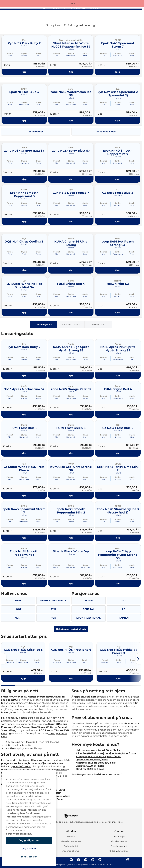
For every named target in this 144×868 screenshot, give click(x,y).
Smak (38, 53)
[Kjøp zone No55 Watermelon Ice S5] (71, 121)
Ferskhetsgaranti (119, 846)
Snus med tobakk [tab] (71, 324)
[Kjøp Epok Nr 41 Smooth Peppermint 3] (24, 221)
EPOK (18, 601)
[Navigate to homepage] (71, 815)
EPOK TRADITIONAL (88, 618)
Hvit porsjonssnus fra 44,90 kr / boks (98, 750)
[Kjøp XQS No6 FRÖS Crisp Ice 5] (23, 678)
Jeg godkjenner (29, 840)
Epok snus (7, 727)
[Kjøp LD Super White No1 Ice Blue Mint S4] (24, 313)
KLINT (18, 618)
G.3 (124, 601)
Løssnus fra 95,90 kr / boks (92, 760)
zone (52, 733)
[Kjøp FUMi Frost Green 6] (71, 453)
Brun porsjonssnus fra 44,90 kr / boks (98, 756)
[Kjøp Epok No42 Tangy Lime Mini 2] (118, 496)
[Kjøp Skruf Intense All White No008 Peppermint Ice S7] (71, 72)
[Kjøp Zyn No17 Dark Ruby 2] (24, 72)
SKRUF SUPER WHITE (53, 601)
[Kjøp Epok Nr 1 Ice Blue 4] (24, 121)
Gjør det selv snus (52, 763)
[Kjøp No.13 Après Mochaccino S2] (24, 414)
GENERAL (89, 609)
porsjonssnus (9, 763)
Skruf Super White (42, 727)
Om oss (119, 831)
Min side (71, 831)
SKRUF (89, 601)
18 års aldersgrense (119, 851)
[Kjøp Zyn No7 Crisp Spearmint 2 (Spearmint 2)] (118, 121)
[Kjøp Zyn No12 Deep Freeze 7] (71, 221)
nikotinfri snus (22, 766)
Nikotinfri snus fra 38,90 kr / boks (96, 763)
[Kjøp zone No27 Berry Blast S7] (71, 179)
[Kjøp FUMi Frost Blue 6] (24, 453)
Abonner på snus (71, 851)
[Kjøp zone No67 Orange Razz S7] (24, 179)
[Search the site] (119, 15)
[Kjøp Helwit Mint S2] (118, 313)
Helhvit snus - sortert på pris (71, 629)
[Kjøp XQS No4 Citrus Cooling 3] (24, 270)
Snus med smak (106, 132)
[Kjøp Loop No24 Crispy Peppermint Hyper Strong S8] (118, 583)
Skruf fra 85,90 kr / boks (90, 769)
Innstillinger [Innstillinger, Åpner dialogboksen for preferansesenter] (29, 857)
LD (124, 609)
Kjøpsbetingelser (119, 841)
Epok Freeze (22, 727)
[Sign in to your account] (125, 15)
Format (10, 53)
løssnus (23, 763)
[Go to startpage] (13, 15)
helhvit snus (59, 770)
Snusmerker (36, 132)
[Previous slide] (4, 659)
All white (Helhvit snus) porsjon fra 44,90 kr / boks (106, 753)
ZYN (53, 609)
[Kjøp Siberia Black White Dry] (71, 583)
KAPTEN (124, 618)
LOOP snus (46, 730)
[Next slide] (138, 659)
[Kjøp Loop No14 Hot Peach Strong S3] (118, 270)
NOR (53, 618)
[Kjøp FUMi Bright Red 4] (71, 313)
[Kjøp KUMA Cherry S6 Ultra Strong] (71, 270)
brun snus (34, 763)
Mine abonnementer (71, 841)
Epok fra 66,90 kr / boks (90, 766)
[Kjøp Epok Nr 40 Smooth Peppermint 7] (118, 179)
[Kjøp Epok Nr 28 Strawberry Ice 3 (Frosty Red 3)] (118, 538)
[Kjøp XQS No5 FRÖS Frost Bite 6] (71, 678)
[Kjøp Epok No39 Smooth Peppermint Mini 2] (71, 538)
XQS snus (61, 724)
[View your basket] (131, 15)
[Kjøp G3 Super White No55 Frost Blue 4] (24, 496)
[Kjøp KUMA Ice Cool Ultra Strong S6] (71, 496)
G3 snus (58, 730)
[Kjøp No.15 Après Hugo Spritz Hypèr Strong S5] (71, 376)
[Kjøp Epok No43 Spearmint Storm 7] (118, 72)
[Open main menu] (138, 15)
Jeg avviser (29, 849)
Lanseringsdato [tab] (44, 324)
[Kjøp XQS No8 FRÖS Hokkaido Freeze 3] (119, 678)
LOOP (18, 609)
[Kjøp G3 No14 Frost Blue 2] (118, 221)
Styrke (24, 53)
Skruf (51, 724)
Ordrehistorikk (71, 846)
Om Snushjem (119, 836)
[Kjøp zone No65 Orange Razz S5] (71, 414)
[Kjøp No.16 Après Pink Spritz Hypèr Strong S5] (118, 376)
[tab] (8, 686)
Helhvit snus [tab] (98, 324)
